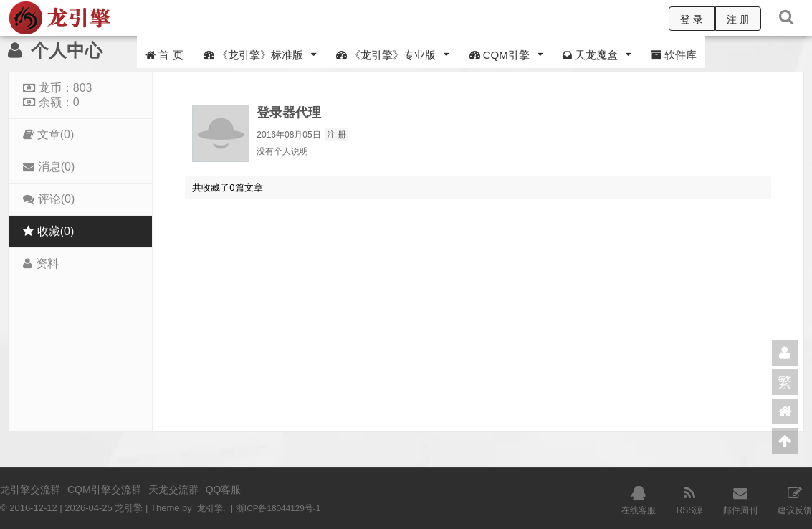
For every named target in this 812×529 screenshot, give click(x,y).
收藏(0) (48, 231)
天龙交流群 (173, 490)
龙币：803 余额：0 (57, 95)
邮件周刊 (740, 499)
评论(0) (49, 199)
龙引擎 (211, 508)
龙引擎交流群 (30, 490)
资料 (40, 263)
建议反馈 (795, 499)
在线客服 (639, 499)
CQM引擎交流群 (104, 490)
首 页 (164, 55)
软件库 (674, 55)
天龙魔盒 (590, 55)
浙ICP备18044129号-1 (285, 508)
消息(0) (49, 167)
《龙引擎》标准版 (253, 55)
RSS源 (690, 499)
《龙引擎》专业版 (386, 55)
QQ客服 (224, 490)
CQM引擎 (500, 55)
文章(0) (48, 134)
